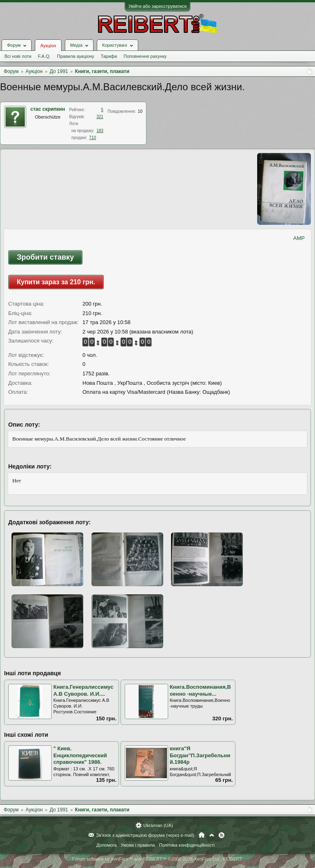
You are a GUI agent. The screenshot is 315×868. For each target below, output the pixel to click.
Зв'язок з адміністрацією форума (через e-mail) (145, 835)
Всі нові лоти (18, 56)
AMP (299, 238)
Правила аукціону (75, 56)
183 (100, 131)
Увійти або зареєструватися (157, 6)
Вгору (212, 835)
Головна (202, 835)
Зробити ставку (45, 257)
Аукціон (48, 46)
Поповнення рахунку (145, 56)
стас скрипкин (48, 109)
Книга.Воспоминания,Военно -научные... (200, 690)
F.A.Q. (44, 56)
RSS (221, 835)
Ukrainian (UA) (158, 825)
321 (100, 117)
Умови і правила (138, 845)
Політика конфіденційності (187, 845)
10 (140, 111)
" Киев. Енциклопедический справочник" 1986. (80, 755)
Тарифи (109, 56)
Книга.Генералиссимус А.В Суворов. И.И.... (83, 690)
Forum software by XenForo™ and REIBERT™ (157, 859)
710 (92, 138)
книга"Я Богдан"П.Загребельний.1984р (200, 755)
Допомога (106, 845)
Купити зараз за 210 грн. (56, 282)
